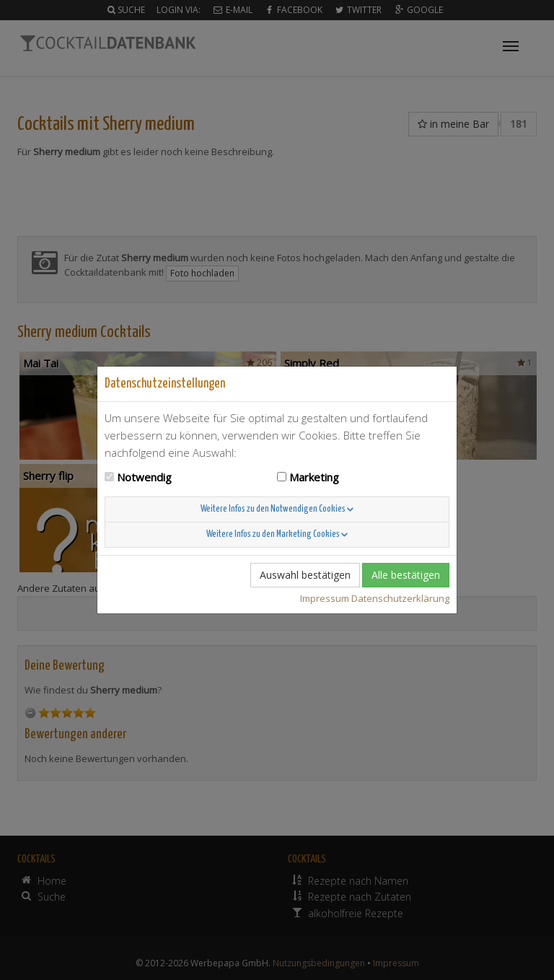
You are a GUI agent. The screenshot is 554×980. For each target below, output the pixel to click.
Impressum (325, 598)
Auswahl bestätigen (305, 575)
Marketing (314, 477)
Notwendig (144, 477)
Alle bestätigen (406, 575)
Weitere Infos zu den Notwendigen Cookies (277, 509)
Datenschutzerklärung (400, 598)
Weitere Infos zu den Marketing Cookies (277, 534)
